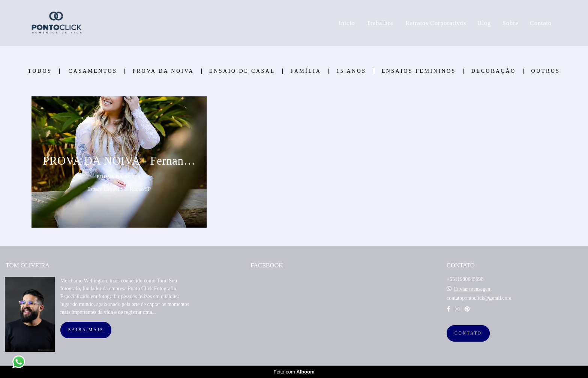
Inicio (347, 23)
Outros (546, 71)
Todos (40, 71)
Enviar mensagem (473, 289)
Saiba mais (86, 330)
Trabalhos (380, 23)
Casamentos (93, 71)
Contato (541, 23)
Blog (484, 23)
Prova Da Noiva (163, 71)
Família (306, 71)
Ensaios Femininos (419, 71)
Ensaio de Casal (242, 71)
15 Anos (351, 71)
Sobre (510, 23)
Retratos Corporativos (436, 23)
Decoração (494, 71)
